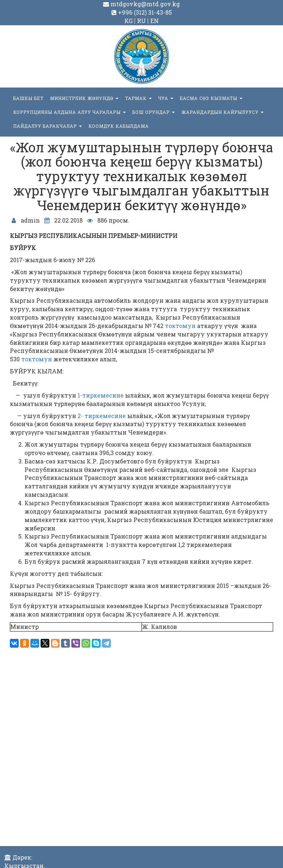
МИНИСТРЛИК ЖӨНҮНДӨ (84, 98)
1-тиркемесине (101, 395)
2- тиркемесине (102, 416)
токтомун (180, 326)
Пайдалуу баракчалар (48, 126)
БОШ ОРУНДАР (154, 112)
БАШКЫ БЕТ (28, 98)
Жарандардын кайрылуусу (222, 112)
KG (129, 21)
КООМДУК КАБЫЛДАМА (119, 126)
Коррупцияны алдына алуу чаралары (69, 112)
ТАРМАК (138, 98)
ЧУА (166, 98)
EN (154, 21)
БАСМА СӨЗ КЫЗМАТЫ (211, 98)
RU (141, 21)
